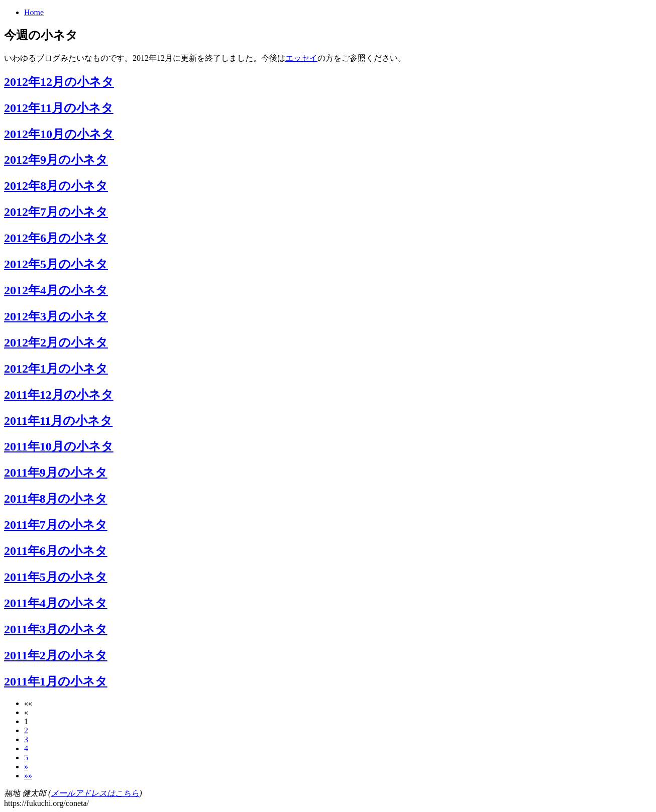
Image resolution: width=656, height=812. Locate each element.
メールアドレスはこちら (95, 793)
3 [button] (26, 739)
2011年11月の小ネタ (58, 421)
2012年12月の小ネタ (59, 82)
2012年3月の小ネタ (56, 316)
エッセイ (301, 58)
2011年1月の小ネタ (56, 681)
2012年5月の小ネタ (56, 264)
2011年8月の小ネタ (56, 499)
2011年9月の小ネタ (56, 473)
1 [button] (26, 721)
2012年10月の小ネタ (59, 134)
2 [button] (26, 730)
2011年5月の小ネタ (56, 577)
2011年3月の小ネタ (56, 629)
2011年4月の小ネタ (56, 603)
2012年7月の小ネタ (56, 212)
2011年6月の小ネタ (56, 551)
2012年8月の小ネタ (56, 186)
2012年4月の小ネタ (56, 290)
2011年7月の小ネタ (56, 525)
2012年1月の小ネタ (56, 369)
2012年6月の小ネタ (56, 238)
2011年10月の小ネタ (59, 446)
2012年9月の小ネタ (56, 160)
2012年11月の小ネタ (59, 108)
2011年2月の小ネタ (56, 655)
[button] (28, 703)
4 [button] (26, 748)
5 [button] (26, 758)
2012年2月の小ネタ (56, 342)
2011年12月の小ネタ (59, 395)
